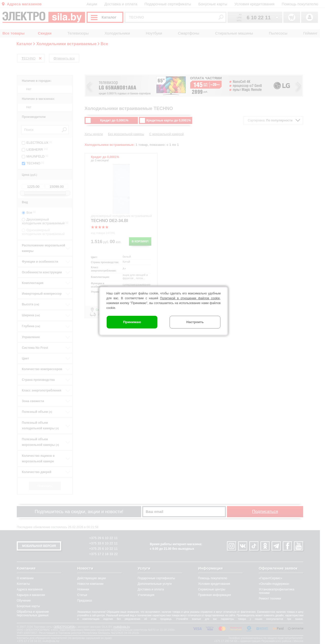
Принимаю (132, 322)
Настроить (195, 322)
